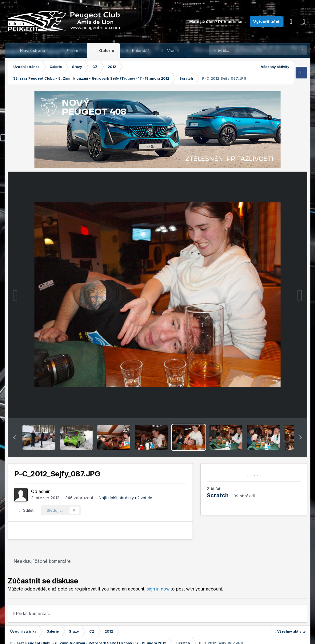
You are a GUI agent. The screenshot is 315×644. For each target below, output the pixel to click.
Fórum (72, 50)
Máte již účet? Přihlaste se (218, 22)
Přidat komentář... (32, 613)
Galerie (106, 50)
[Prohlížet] (241, 50)
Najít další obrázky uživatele (126, 498)
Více (171, 50)
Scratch (218, 495)
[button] (14, 437)
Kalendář (140, 50)
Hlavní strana (33, 50)
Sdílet (26, 510)
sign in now (158, 589)
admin (44, 491)
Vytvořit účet (266, 22)
